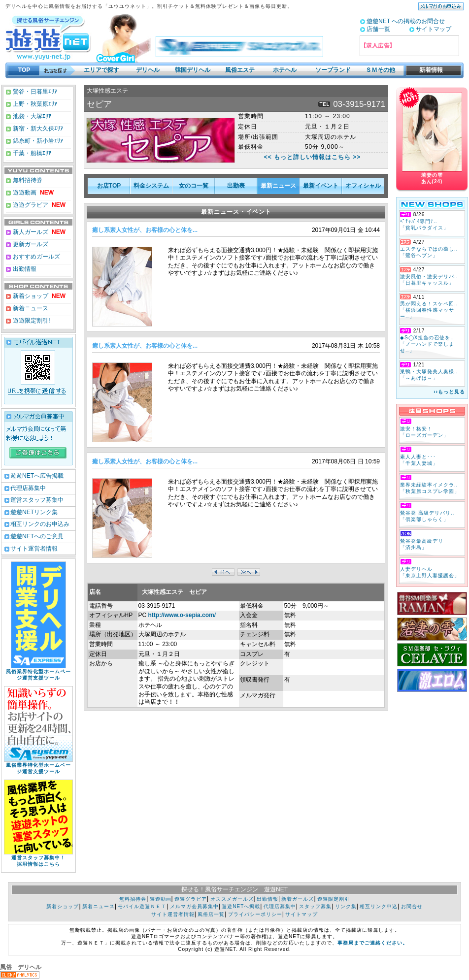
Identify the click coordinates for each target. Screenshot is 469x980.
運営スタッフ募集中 (37, 500)
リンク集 (346, 906)
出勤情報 (24, 269)
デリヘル (148, 70)
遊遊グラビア (30, 205)
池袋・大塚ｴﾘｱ (31, 116)
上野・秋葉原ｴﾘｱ (34, 104)
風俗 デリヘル (21, 967)
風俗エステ (240, 70)
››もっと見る (449, 392)
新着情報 (428, 70)
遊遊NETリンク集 (34, 512)
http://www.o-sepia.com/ (182, 615)
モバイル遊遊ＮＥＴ (142, 906)
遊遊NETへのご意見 (37, 536)
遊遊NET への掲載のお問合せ (406, 21)
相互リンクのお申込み (40, 524)
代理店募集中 (28, 488)
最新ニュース (278, 186)
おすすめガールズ (36, 257)
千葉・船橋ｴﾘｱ (31, 153)
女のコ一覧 (194, 186)
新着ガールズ (298, 899)
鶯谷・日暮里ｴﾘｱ (34, 92)
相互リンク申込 (379, 906)
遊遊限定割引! (31, 321)
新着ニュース (30, 308)
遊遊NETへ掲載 (241, 906)
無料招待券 (27, 180)
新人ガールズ (38, 232)
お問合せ (412, 906)
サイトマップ (434, 29)
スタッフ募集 (315, 906)
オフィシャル (363, 186)
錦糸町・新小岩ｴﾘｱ (37, 141)
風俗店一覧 (211, 914)
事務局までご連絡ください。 (373, 943)
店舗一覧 (378, 29)
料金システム (151, 186)
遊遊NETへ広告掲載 (37, 476)
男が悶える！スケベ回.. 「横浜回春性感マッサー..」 (429, 310)
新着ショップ (30, 296)
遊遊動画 (24, 193)
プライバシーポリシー (255, 914)
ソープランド (333, 70)
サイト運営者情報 (34, 549)
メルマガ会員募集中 (194, 906)
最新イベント (321, 186)
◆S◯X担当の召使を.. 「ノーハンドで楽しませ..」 (427, 344)
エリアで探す (101, 70)
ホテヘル (285, 70)
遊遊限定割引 (334, 899)
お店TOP (109, 186)
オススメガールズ (232, 899)
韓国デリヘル (193, 70)
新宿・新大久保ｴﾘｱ (37, 129)
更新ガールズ (30, 244)
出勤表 (236, 186)
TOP (24, 70)
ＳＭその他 (380, 70)
